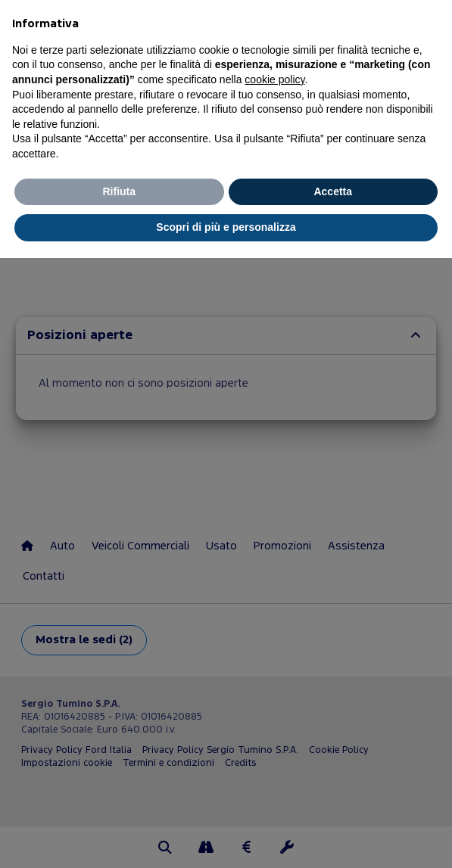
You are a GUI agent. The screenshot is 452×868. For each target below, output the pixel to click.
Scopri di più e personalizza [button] (226, 227)
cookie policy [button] (274, 79)
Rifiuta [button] (119, 191)
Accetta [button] (333, 191)
